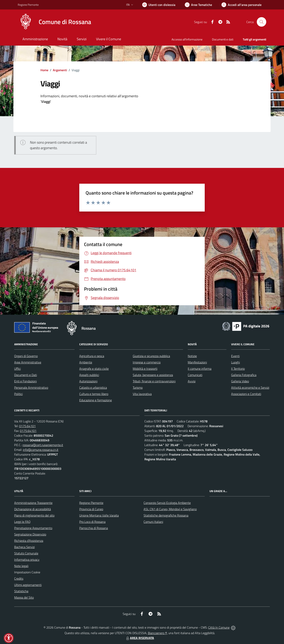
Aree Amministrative (28, 362)
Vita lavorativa (142, 394)
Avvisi (192, 381)
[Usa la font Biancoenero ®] (159, 5)
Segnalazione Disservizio (30, 534)
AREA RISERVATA (140, 638)
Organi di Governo (26, 356)
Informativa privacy (27, 560)
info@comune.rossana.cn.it (41, 450)
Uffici (17, 369)
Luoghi (235, 362)
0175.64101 (27, 426)
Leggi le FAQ (22, 522)
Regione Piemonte (91, 503)
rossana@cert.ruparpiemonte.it (43, 445)
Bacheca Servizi (24, 547)
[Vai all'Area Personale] (241, 5)
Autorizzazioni (88, 381)
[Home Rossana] (54, 22)
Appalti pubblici (89, 375)
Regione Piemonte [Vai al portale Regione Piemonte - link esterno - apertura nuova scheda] (28, 5)
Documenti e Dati (26, 375)
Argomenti (60, 70)
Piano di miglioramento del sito (34, 515)
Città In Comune (219, 627)
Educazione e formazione (96, 400)
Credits (19, 578)
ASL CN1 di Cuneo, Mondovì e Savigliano (170, 509)
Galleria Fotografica (244, 375)
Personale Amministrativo (31, 388)
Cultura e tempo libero (94, 394)
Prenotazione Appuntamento (33, 528)
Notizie (192, 356)
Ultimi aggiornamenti (28, 585)
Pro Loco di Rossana (92, 522)
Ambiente (86, 362)
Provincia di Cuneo (91, 509)
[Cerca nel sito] (262, 22)
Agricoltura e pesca (92, 356)
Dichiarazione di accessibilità (33, 509)
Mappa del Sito (24, 597)
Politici (18, 394)
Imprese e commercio (147, 362)
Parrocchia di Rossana (94, 528)
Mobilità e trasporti (145, 369)
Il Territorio (238, 369)
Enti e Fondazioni (25, 381)
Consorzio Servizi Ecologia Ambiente (167, 503)
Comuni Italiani (153, 522)
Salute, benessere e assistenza (153, 375)
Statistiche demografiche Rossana (166, 515)
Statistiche (21, 591)
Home (44, 70)
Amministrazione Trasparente (33, 503)
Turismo (138, 388)
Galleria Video (240, 381)
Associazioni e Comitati (246, 394)
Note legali (21, 566)
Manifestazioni (197, 362)
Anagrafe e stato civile (94, 369)
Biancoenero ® (157, 633)
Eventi (235, 356)
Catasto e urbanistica (93, 388)
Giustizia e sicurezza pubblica (151, 356)
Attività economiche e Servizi (250, 388)
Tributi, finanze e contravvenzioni (154, 381)
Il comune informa (200, 369)
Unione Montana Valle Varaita (99, 515)
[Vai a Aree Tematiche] (198, 5)
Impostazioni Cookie (27, 572)
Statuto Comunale (26, 553)
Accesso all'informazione (187, 39)
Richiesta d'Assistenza (29, 541)
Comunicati (195, 375)
